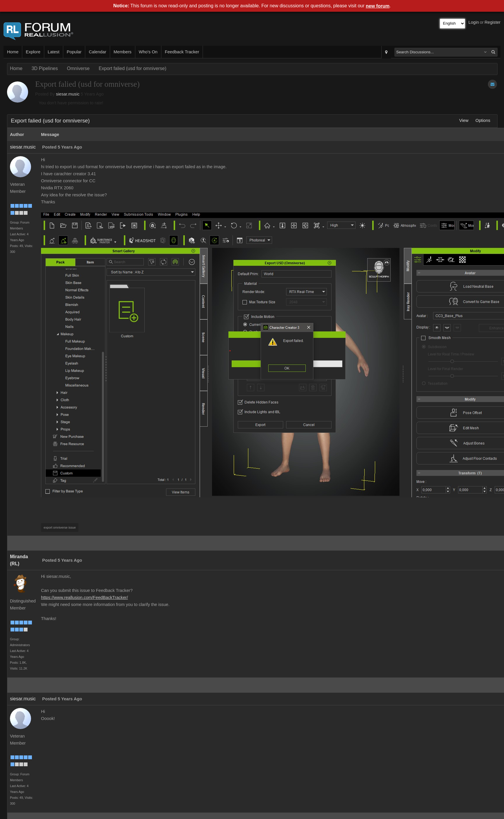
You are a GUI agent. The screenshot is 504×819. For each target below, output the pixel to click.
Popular (74, 52)
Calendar (97, 52)
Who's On (148, 52)
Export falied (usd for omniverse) (133, 68)
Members (123, 52)
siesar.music (68, 94)
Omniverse (78, 68)
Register (492, 22)
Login (474, 22)
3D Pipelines (45, 68)
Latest (54, 52)
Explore (33, 52)
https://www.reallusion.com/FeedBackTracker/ (84, 597)
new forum (378, 6)
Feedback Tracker (182, 52)
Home (13, 52)
